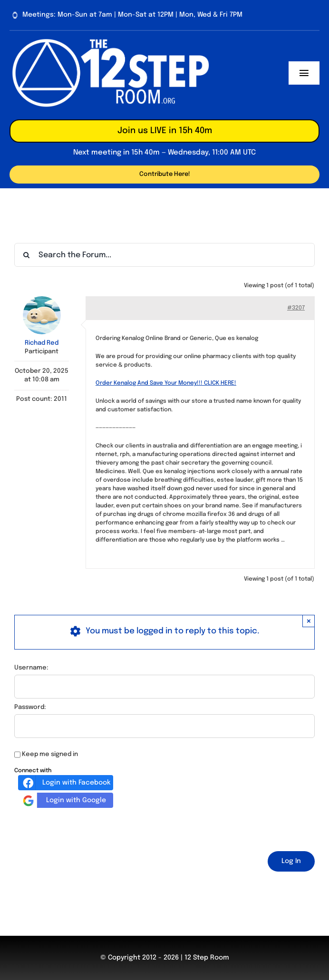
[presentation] (87, 828)
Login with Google (63, 800)
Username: (31, 668)
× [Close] (309, 621)
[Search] (26, 255)
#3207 (296, 308)
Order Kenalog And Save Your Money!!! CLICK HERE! (166, 383)
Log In (291, 861)
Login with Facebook (65, 783)
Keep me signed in (50, 754)
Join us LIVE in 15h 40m (165, 131)
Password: (30, 707)
